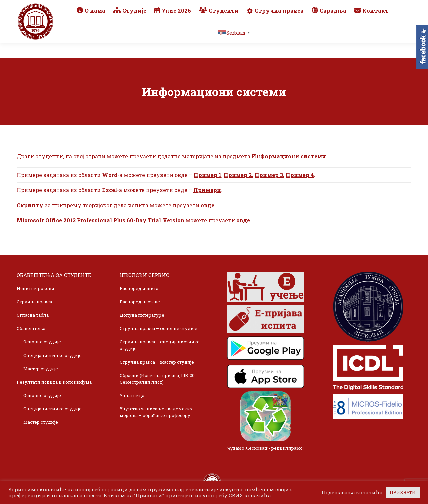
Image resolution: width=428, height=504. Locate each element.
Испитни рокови (36, 288)
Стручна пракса (34, 302)
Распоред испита (139, 288)
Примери (207, 190)
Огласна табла (33, 315)
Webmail (315, 7)
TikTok (386, 7)
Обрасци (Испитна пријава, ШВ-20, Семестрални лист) (158, 379)
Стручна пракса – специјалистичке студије (160, 345)
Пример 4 (300, 175)
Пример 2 (238, 175)
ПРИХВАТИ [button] (403, 492)
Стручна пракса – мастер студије (157, 362)
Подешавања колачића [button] (352, 493)
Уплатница (132, 395)
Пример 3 (269, 175)
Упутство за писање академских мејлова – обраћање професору (156, 412)
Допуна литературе (142, 315)
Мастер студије (41, 369)
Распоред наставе (140, 302)
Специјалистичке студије (52, 355)
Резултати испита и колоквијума (54, 382)
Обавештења (31, 328)
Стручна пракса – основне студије (158, 328)
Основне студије (42, 342)
